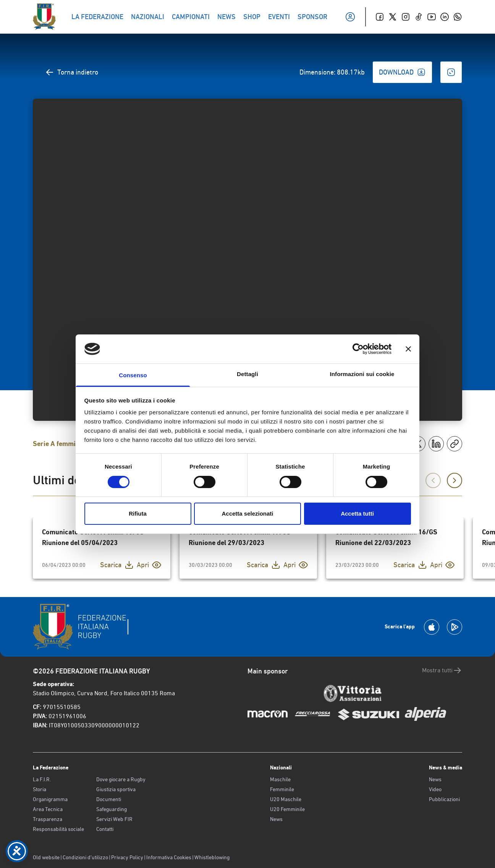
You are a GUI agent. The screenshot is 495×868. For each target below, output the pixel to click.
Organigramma (50, 799)
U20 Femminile (287, 809)
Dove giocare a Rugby (121, 779)
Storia (40, 789)
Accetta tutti (357, 513)
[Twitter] (393, 17)
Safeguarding (112, 809)
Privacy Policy (127, 857)
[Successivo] (455, 480)
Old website (46, 857)
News (276, 819)
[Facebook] (380, 17)
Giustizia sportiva (116, 789)
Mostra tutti (442, 670)
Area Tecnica (48, 809)
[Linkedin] (445, 17)
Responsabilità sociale (58, 829)
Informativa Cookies (169, 857)
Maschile (280, 779)
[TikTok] (419, 17)
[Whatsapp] (458, 17)
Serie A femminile (60, 444)
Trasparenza (48, 819)
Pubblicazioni (444, 799)
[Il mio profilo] (350, 17)
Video (435, 789)
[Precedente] (433, 480)
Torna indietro (72, 72)
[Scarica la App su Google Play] (455, 627)
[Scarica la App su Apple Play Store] (432, 627)
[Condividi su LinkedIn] (436, 444)
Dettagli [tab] (247, 374)
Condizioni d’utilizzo (85, 857)
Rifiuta (138, 513)
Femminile (282, 789)
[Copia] (455, 444)
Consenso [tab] (133, 375)
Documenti (109, 799)
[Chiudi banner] (408, 349)
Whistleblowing (212, 857)
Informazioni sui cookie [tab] (362, 374)
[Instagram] (406, 17)
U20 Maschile (286, 799)
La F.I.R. (42, 779)
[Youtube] (432, 17)
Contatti (105, 829)
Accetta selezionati (247, 513)
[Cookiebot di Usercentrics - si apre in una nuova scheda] (358, 349)
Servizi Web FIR (114, 819)
